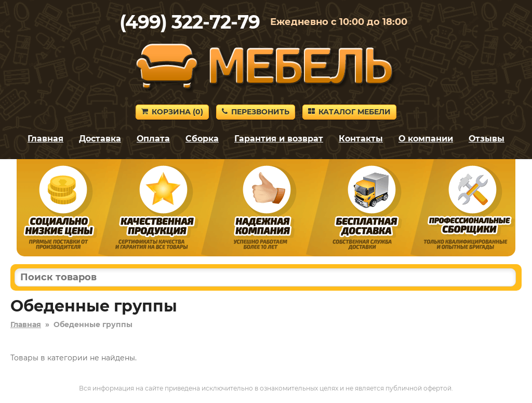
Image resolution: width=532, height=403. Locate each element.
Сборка (202, 139)
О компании (426, 139)
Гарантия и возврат (279, 139)
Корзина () (172, 112)
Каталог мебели (349, 112)
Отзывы (487, 139)
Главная (45, 139)
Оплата (153, 139)
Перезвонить (256, 112)
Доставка (100, 139)
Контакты (361, 139)
